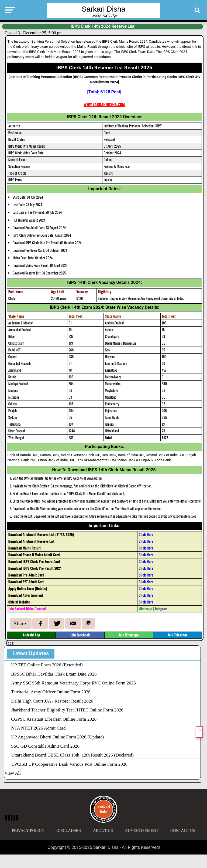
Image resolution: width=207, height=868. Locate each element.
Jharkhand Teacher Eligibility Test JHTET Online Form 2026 (67, 710)
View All (13, 773)
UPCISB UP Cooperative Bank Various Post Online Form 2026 (69, 764)
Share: (21, 623)
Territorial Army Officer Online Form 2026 (51, 692)
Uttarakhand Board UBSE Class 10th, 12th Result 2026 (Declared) (72, 755)
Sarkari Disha (103, 9)
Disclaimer (69, 830)
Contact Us (183, 830)
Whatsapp (145, 609)
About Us (103, 830)
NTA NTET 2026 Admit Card (38, 728)
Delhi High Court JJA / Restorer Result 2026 (52, 701)
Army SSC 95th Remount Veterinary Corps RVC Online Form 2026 (73, 683)
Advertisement (142, 830)
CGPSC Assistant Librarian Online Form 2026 (54, 719)
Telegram (161, 609)
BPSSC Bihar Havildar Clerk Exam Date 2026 (54, 674)
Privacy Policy (28, 830)
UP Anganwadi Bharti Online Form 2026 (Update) (57, 737)
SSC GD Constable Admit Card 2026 (45, 746)
